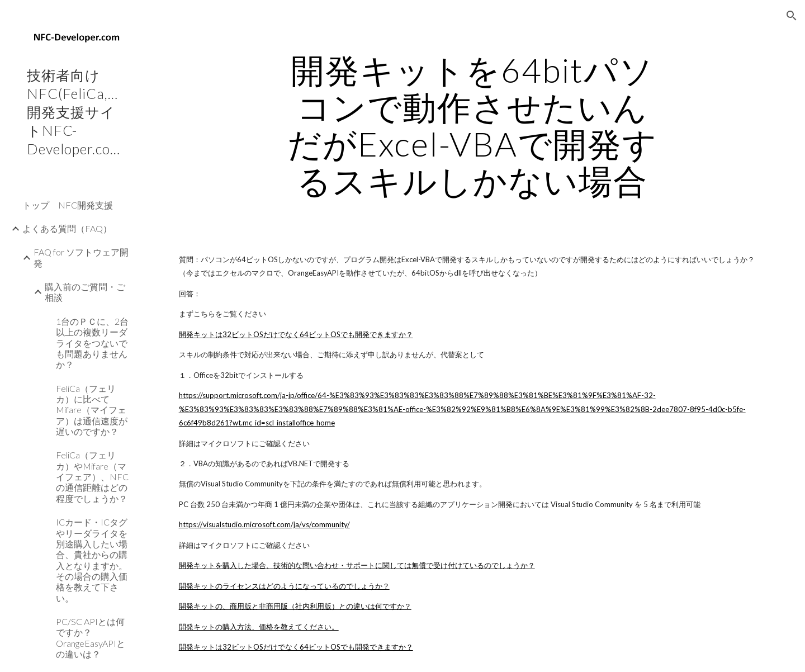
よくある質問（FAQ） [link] (67, 228)
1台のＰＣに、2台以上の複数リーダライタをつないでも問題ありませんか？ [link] (92, 343)
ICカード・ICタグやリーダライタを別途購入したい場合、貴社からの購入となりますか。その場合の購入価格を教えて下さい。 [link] (92, 560)
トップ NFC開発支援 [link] (68, 205)
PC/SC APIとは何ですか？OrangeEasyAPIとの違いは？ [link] (91, 638)
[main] (472, 125)
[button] (792, 16)
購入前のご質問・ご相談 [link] (85, 292)
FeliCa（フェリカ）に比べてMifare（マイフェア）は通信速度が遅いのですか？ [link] (92, 410)
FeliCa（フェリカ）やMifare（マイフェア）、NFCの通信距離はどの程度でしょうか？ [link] (92, 476)
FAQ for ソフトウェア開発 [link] (81, 257)
